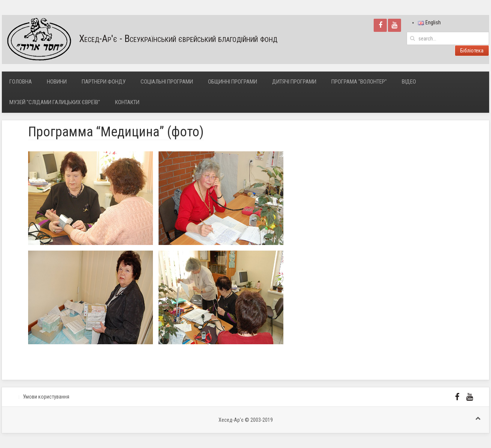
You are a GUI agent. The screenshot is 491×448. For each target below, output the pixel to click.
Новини (57, 82)
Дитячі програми (294, 82)
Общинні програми (233, 82)
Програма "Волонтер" (359, 82)
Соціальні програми (167, 82)
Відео (409, 82)
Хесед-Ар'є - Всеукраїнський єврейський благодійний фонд (140, 40)
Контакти (127, 102)
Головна (21, 82)
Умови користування (46, 397)
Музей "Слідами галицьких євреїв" (55, 102)
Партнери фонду (104, 82)
